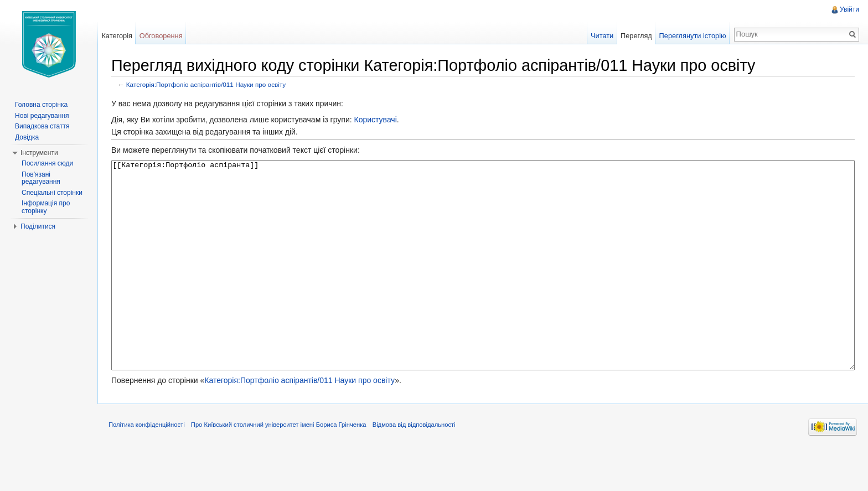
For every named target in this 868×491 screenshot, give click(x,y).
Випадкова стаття (42, 126)
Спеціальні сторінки (52, 193)
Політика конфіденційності (147, 466)
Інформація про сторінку (46, 207)
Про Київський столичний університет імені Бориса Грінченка (279, 466)
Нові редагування (42, 116)
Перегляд (636, 36)
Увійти (849, 9)
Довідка (27, 137)
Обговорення (161, 36)
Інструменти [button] (39, 153)
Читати (602, 36)
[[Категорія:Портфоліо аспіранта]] (483, 286)
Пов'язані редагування (41, 178)
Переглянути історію (693, 36)
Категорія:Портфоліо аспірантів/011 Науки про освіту (206, 84)
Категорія (117, 36)
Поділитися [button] (38, 226)
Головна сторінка (41, 105)
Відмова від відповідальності (414, 466)
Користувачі (375, 120)
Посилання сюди (47, 163)
